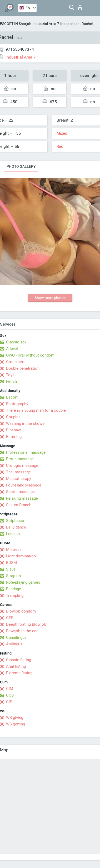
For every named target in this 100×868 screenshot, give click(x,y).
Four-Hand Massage (24, 485)
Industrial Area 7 (46, 24)
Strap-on (13, 576)
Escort (12, 397)
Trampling (15, 595)
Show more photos (50, 298)
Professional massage (26, 452)
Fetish (11, 381)
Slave (11, 569)
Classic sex (16, 342)
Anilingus (14, 644)
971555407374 (20, 49)
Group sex (15, 362)
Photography (17, 404)
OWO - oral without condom (30, 355)
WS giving (15, 718)
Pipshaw (13, 430)
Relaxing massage (22, 498)
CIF (9, 702)
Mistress (14, 550)
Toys (10, 375)
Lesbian (13, 534)
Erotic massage (20, 459)
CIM (10, 689)
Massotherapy (19, 479)
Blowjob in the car (22, 631)
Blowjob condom (21, 611)
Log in (80, 8)
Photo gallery (21, 166)
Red (60, 147)
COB (10, 695)
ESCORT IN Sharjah (16, 24)
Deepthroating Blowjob (26, 624)
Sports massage (20, 492)
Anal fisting (16, 666)
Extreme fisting (19, 673)
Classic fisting (19, 660)
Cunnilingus (16, 637)
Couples (13, 417)
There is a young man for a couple (36, 410)
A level (12, 349)
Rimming (14, 437)
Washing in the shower (26, 423)
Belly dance (16, 527)
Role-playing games (23, 582)
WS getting (16, 724)
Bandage (14, 589)
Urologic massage (22, 466)
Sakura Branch (19, 505)
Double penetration (23, 368)
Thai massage (18, 472)
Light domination (21, 556)
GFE (10, 618)
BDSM (11, 563)
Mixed (62, 133)
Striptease (15, 521)
